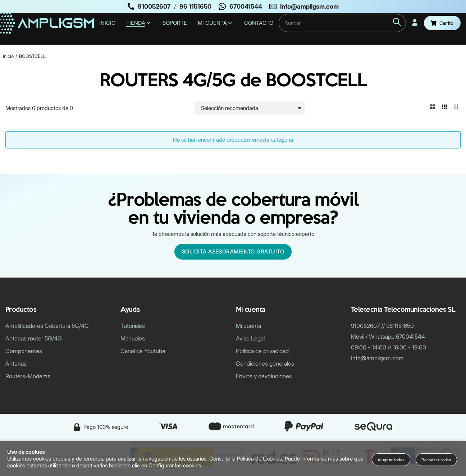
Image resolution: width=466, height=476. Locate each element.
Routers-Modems (28, 376)
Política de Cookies (259, 459)
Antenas (16, 363)
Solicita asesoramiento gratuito (233, 251)
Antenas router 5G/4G (34, 338)
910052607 (154, 6)
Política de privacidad (262, 351)
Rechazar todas (436, 460)
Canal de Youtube (143, 351)
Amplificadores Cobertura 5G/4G (47, 326)
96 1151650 (195, 6)
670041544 (246, 6)
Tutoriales (133, 326)
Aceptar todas (391, 460)
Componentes (24, 351)
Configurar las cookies (175, 465)
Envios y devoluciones (264, 376)
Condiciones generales (265, 363)
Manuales (133, 338)
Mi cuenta (248, 326)
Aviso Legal (250, 338)
